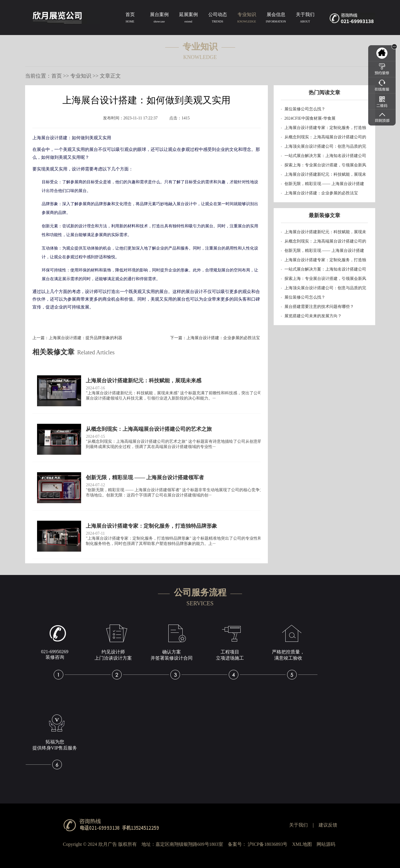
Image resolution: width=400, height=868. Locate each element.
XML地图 (302, 844)
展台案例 (159, 19)
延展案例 (188, 19)
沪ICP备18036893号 (268, 844)
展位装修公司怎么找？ (305, 109)
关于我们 (305, 19)
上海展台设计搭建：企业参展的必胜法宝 (223, 338)
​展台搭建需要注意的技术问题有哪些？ (319, 307)
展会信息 (276, 19)
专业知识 (247, 19)
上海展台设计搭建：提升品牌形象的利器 (85, 338)
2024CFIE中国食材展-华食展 (310, 118)
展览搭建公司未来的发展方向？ (313, 316)
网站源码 (326, 844)
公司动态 (218, 19)
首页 (130, 19)
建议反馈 (328, 825)
